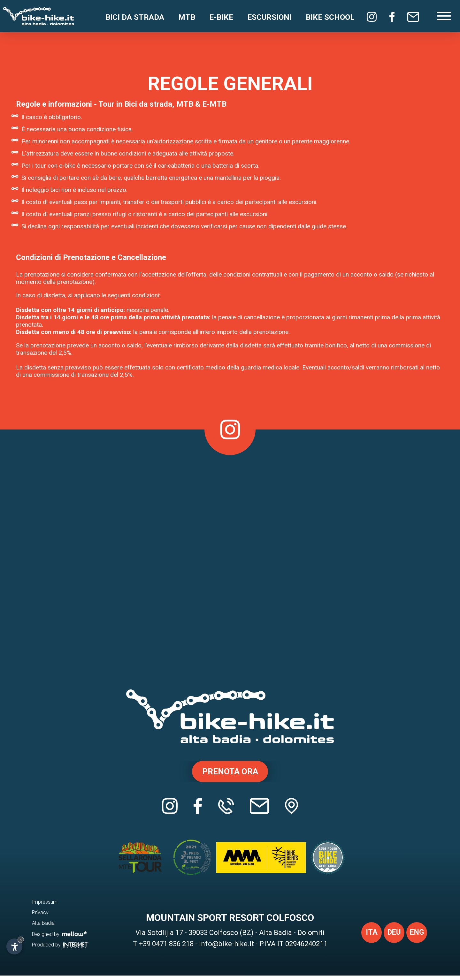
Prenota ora (230, 772)
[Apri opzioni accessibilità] (14, 946)
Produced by (60, 949)
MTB (187, 17)
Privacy (40, 917)
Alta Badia (43, 927)
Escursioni (269, 17)
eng (416, 938)
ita (368, 938)
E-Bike (221, 17)
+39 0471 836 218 (166, 948)
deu (392, 938)
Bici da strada (135, 17)
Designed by (60, 938)
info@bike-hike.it (226, 948)
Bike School (330, 17)
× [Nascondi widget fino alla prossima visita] (21, 940)
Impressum (45, 906)
